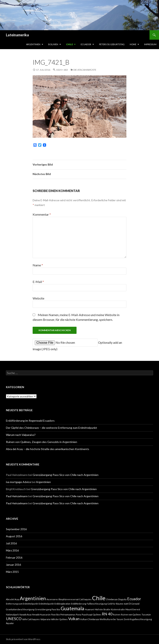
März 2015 (12, 572)
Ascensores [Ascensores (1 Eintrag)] (52, 599)
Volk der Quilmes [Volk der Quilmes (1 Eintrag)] (59, 619)
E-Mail (38, 282)
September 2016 (16, 529)
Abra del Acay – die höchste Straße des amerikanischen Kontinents (48, 449)
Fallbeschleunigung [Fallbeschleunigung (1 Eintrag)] (97, 604)
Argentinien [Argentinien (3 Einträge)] (33, 598)
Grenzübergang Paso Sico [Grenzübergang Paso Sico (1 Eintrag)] (48, 609)
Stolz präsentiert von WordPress (23, 639)
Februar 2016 (14, 557)
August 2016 (14, 536)
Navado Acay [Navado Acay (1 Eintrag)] (25, 615)
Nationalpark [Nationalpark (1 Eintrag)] (12, 615)
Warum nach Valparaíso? (21, 435)
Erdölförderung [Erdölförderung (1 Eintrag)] (79, 604)
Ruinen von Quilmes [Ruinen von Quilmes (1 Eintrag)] (131, 615)
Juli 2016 (11, 543)
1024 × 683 (62, 70)
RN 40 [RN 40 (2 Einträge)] (107, 614)
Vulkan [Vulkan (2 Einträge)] (74, 619)
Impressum (150, 44)
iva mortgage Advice (18, 482)
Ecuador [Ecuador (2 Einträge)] (134, 599)
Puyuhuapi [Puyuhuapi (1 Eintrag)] (87, 615)
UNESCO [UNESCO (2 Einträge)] (14, 619)
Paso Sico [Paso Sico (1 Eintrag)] (55, 615)
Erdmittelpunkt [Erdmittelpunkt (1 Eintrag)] (46, 604)
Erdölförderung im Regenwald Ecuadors (30, 421)
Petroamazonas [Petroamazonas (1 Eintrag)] (68, 615)
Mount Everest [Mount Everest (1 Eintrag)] (133, 609)
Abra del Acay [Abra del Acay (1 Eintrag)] (13, 599)
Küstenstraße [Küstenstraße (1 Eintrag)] (118, 609)
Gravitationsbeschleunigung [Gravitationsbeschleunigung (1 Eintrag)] (20, 609)
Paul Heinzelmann (17, 496)
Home (133, 44)
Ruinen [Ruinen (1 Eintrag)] (117, 615)
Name (38, 265)
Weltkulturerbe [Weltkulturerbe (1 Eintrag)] (108, 619)
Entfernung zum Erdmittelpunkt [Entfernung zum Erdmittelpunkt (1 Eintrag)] (22, 604)
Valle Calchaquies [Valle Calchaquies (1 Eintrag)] (31, 619)
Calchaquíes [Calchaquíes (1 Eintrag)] (85, 599)
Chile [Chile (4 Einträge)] (99, 598)
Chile (69, 44)
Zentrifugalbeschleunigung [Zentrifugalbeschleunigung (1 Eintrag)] (138, 619)
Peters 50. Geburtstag (112, 44)
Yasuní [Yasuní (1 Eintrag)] (120, 619)
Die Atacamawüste (85, 70)
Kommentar (42, 214)
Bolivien (53, 44)
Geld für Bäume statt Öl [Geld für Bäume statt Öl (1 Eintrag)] (119, 604)
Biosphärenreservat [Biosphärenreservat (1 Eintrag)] (69, 599)
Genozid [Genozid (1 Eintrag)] (135, 604)
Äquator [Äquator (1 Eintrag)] (10, 623)
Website (38, 298)
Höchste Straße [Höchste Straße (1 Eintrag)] (102, 609)
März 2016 (12, 550)
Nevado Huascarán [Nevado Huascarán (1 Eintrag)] (41, 615)
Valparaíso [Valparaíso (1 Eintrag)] (45, 619)
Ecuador (86, 44)
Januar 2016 (13, 565)
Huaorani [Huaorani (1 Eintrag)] (89, 609)
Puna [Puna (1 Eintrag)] (79, 615)
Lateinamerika (17, 35)
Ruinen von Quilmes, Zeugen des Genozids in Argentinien (42, 442)
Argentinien (33, 44)
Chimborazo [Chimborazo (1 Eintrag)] (112, 599)
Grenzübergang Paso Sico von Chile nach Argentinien (66, 475)
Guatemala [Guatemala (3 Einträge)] (72, 608)
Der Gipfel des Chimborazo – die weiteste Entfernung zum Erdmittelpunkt (52, 428)
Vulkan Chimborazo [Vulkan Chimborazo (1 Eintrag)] (90, 619)
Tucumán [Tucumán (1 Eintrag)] (146, 615)
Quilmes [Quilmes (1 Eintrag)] (97, 615)
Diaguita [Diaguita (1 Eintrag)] (122, 599)
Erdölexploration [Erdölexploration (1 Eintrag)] (62, 604)
